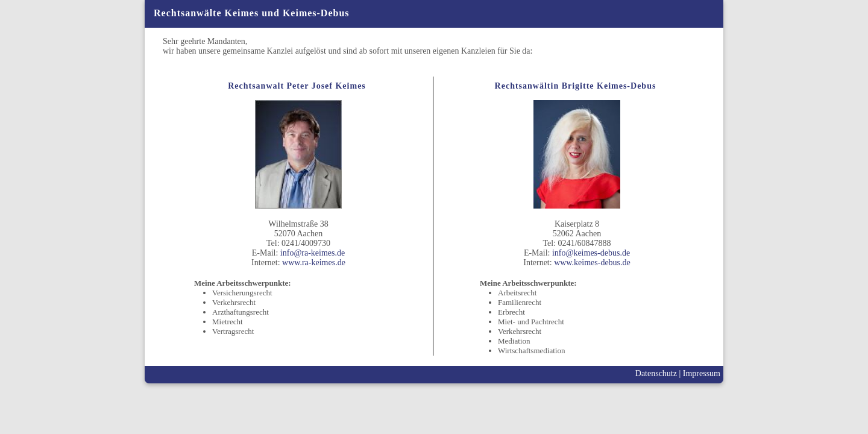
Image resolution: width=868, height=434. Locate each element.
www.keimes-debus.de (592, 263)
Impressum (702, 373)
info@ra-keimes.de (313, 253)
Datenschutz (656, 373)
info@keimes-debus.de (591, 253)
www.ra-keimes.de (314, 263)
